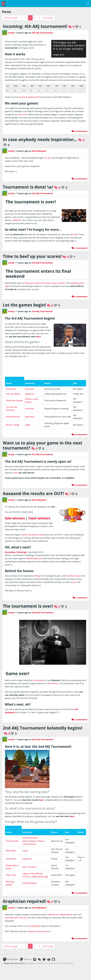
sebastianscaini (30, 803)
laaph (28, 425)
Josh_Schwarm (30, 806)
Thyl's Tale (11, 840)
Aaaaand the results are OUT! (33, 493)
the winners (53, 683)
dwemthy (30, 417)
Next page (48, 18)
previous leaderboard (29, 97)
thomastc (30, 389)
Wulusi (41, 806)
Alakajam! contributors (37, 928)
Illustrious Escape (14, 400)
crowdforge (34, 891)
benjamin (27, 824)
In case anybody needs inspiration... (40, 139)
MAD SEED (11, 815)
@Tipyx (37, 576)
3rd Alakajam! (39, 872)
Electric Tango (13, 425)
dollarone (30, 394)
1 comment (80, 598)
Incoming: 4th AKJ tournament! (35, 26)
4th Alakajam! (39, 500)
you (74, 582)
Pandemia (11, 824)
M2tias (28, 399)
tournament (38, 680)
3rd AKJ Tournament (42, 193)
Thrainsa (32, 832)
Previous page (11, 18)
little (71, 576)
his (67, 576)
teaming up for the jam (16, 883)
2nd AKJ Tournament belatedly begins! (43, 728)
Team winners (39, 518)
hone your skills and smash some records (45, 283)
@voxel (74, 234)
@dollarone (54, 879)
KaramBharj (37, 838)
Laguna (26, 838)
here (38, 336)
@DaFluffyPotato (34, 558)
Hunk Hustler (12, 806)
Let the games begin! (24, 305)
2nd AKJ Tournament (43, 612)
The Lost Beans (13, 394)
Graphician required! (24, 866)
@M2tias (17, 220)
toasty (8, 33)
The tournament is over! (28, 606)
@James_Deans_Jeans (38, 896)
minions (78, 576)
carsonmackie (29, 809)
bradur (28, 402)
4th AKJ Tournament (43, 33)
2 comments (80, 248)
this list (47, 158)
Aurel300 (29, 408)
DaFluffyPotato (30, 848)
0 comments (80, 131)
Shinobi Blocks (13, 417)
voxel (25, 815)
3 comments (80, 179)
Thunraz (27, 841)
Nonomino (11, 389)
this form (23, 114)
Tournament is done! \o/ (28, 187)
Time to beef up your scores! (32, 256)
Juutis (35, 399)
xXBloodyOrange (40, 841)
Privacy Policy (57, 928)
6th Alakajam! (39, 151)
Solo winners (15, 518)
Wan (25, 832)
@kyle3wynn (66, 879)
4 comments (80, 903)
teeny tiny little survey (32, 535)
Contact (70, 928)
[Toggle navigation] (87, 4)
